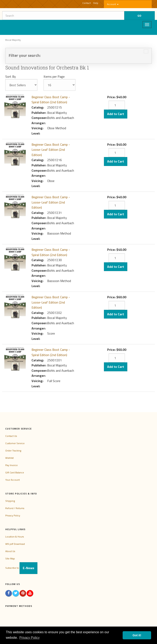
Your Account (13, 480)
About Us (10, 551)
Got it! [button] (137, 635)
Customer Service (15, 443)
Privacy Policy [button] (29, 638)
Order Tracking (13, 451)
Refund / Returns (15, 508)
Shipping (10, 501)
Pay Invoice (11, 465)
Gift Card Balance (15, 472)
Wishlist (9, 458)
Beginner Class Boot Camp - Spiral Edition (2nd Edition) (51, 100)
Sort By (11, 76)
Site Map (10, 558)
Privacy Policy (13, 515)
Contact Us (11, 436)
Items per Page (54, 76)
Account (113, 4)
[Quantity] (117, 105)
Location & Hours (15, 537)
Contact (87, 3)
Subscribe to (21, 568)
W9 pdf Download (15, 544)
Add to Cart (116, 114)
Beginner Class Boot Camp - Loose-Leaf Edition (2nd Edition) (51, 150)
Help (96, 3)
